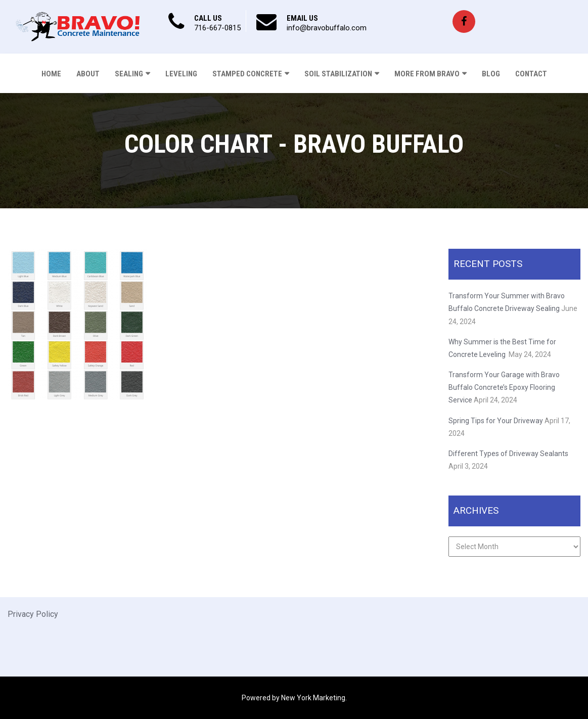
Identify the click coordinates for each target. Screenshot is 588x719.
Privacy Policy (33, 614)
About (88, 74)
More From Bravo (427, 74)
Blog (491, 74)
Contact (531, 74)
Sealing (129, 74)
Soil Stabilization (338, 74)
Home (51, 74)
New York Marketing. (314, 698)
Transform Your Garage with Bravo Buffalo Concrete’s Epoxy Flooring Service (504, 387)
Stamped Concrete (247, 74)
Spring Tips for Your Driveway (496, 421)
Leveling (181, 74)
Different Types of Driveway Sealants (508, 454)
